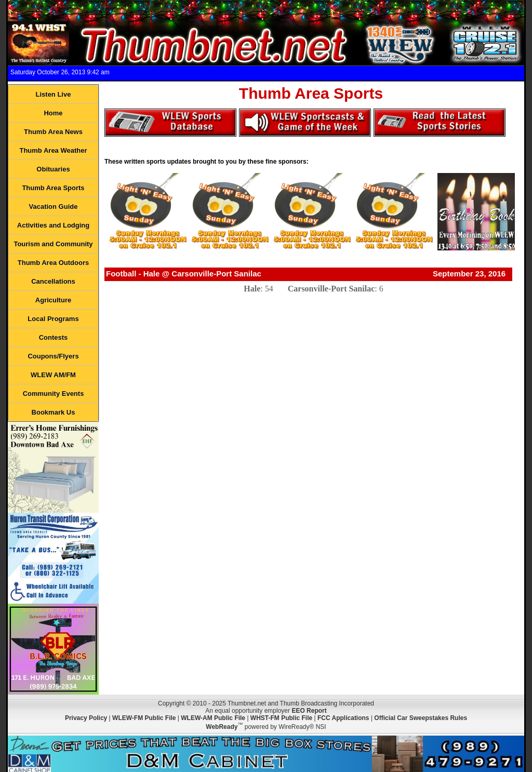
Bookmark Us (54, 412)
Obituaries (53, 169)
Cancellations (53, 281)
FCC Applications (343, 718)
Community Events (54, 394)
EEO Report (309, 711)
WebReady (222, 727)
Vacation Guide (54, 207)
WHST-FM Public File (281, 718)
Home (53, 113)
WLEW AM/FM (53, 375)
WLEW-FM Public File (144, 718)
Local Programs (53, 319)
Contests (54, 337)
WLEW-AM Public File (213, 718)
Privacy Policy (86, 718)
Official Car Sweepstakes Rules (421, 718)
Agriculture (53, 300)
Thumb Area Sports (53, 188)
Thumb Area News (53, 132)
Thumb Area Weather (53, 150)
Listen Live (54, 94)
